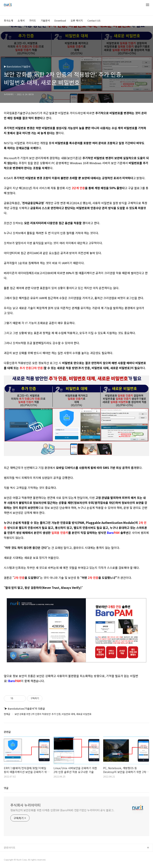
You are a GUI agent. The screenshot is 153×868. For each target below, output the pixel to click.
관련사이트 (10, 848)
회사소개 (8, 20)
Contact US (94, 20)
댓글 (6, 788)
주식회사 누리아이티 (25, 805)
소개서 (21, 20)
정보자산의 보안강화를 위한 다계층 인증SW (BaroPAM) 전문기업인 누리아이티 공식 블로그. (62, 810)
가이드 (33, 20)
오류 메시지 (77, 20)
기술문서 (45, 20)
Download (60, 20)
